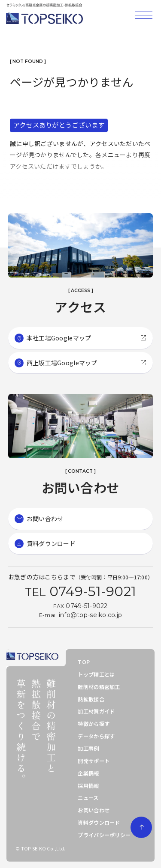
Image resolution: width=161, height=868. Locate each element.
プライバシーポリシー (104, 835)
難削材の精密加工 (99, 687)
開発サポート (94, 761)
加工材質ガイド (96, 711)
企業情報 (88, 773)
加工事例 (88, 749)
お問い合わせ (94, 810)
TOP (84, 662)
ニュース (88, 798)
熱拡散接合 (91, 699)
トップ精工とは (96, 674)
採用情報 (88, 786)
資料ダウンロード (99, 823)
